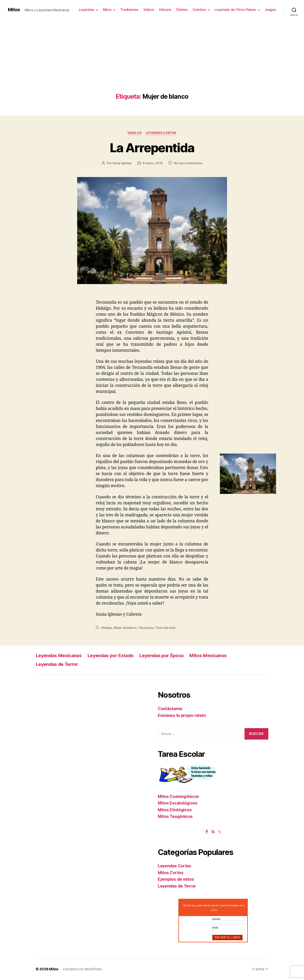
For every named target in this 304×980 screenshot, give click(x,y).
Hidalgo (135, 133)
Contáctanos (170, 709)
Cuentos (199, 10)
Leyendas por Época (161, 655)
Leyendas (87, 10)
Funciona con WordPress (82, 969)
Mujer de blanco (125, 628)
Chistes (182, 10)
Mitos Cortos (171, 873)
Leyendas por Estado (110, 655)
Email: (215, 928)
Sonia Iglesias (122, 163)
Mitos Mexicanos (208, 655)
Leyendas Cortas (161, 133)
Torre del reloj (165, 628)
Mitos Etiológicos (175, 810)
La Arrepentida (152, 148)
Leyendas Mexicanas (59, 655)
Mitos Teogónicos (175, 816)
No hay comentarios (188, 163)
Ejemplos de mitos (176, 879)
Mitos (14, 10)
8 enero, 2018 (153, 163)
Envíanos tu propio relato (182, 715)
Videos (149, 10)
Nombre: (217, 919)
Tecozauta (146, 628)
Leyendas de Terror (57, 664)
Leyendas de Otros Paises (235, 10)
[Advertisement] (152, 64)
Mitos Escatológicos (178, 803)
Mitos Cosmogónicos (178, 796)
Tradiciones (129, 10)
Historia (165, 10)
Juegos (270, 10)
